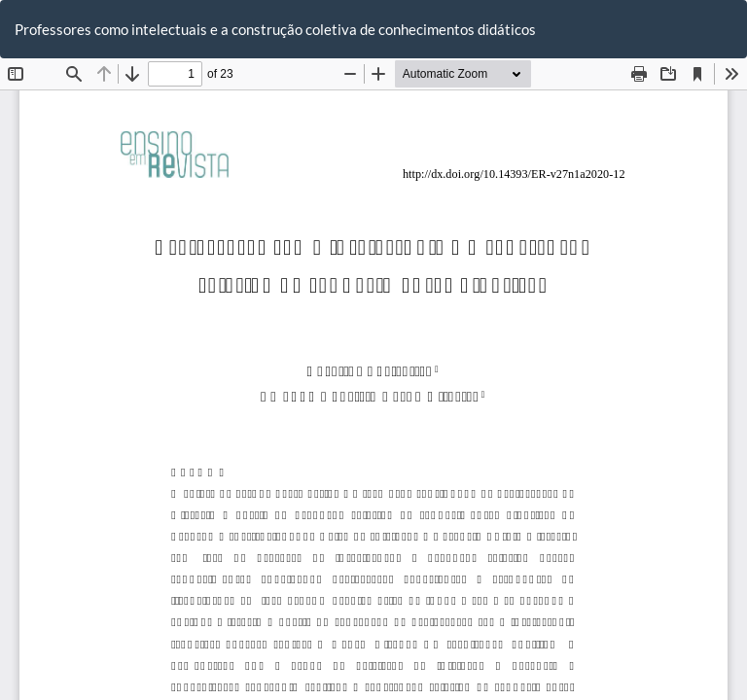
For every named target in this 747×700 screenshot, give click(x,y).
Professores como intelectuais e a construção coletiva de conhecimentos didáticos (275, 29)
